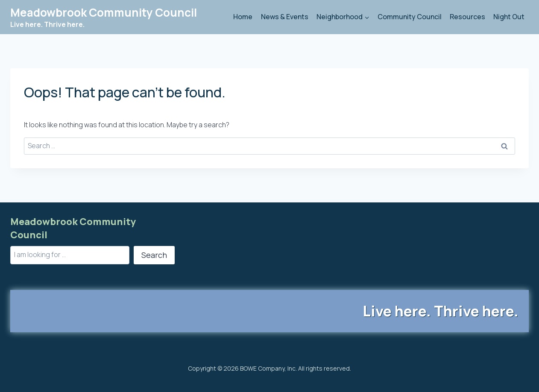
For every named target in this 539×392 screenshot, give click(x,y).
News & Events (285, 17)
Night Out (509, 17)
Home (243, 17)
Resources (467, 17)
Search (154, 255)
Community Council (410, 17)
